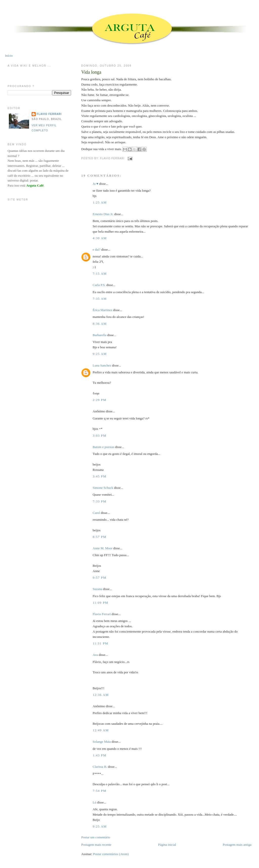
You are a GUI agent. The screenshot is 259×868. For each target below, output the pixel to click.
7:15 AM (100, 274)
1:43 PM (99, 755)
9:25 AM (100, 354)
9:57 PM (99, 578)
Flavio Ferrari (102, 614)
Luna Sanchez (102, 365)
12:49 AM (101, 730)
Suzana (97, 589)
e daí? (96, 249)
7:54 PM (99, 791)
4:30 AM (100, 238)
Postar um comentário (96, 837)
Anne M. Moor (102, 548)
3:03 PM (99, 436)
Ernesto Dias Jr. (103, 214)
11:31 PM (100, 643)
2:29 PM (99, 400)
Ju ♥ (95, 184)
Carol (96, 513)
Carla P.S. (99, 285)
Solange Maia (102, 742)
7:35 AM (100, 299)
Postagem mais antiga (237, 845)
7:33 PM (99, 501)
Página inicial (167, 845)
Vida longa (91, 72)
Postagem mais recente (96, 845)
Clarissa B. (100, 767)
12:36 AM (101, 695)
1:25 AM (100, 202)
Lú (94, 802)
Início (9, 56)
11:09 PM (100, 603)
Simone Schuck (103, 488)
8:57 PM (99, 537)
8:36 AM (100, 324)
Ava (95, 655)
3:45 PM (99, 476)
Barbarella (99, 335)
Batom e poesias (103, 447)
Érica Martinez (102, 310)
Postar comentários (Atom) (111, 854)
